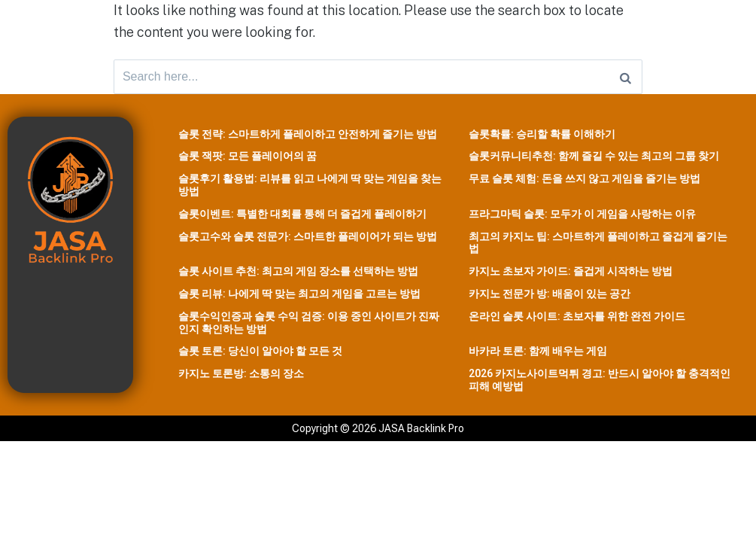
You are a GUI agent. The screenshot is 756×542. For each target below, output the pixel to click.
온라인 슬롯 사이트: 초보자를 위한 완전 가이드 (577, 319)
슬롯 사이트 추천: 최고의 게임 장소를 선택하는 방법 (298, 275)
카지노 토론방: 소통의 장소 (241, 377)
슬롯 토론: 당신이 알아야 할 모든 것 (260, 355)
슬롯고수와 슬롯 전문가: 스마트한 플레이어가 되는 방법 (308, 239)
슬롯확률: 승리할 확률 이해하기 (542, 137)
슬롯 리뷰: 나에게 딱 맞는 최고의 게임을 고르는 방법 (299, 297)
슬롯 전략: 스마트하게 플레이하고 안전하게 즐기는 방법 (308, 137)
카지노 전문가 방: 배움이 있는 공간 (550, 297)
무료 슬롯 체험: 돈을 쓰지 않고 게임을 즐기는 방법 (584, 182)
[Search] (625, 78)
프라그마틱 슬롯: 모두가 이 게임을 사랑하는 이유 (582, 217)
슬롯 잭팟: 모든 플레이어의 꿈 (247, 160)
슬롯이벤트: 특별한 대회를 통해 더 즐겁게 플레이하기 (302, 217)
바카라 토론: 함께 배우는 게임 (538, 355)
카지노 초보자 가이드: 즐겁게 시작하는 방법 (571, 275)
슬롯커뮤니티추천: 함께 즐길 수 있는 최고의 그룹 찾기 (594, 160)
